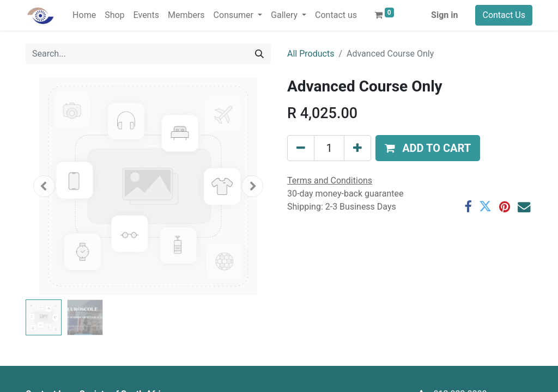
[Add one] (357, 148)
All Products (311, 54)
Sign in (444, 15)
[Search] (259, 54)
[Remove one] (301, 148)
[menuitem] (84, 15)
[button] (44, 186)
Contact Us (504, 15)
